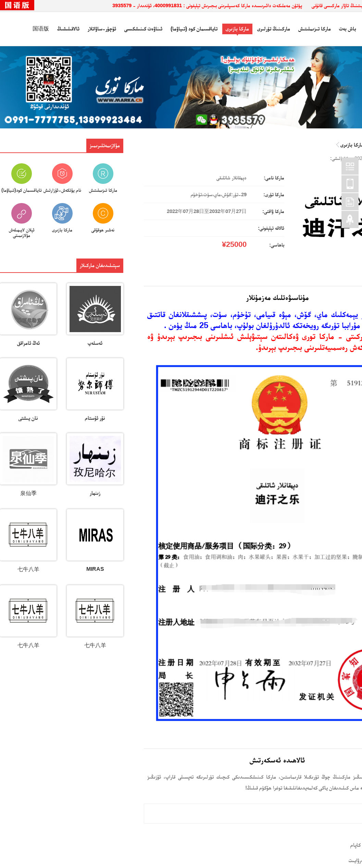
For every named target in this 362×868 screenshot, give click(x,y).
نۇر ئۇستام (95, 418)
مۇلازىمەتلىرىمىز (105, 145)
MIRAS (95, 569)
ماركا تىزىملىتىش (315, 29)
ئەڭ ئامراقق (28, 343)
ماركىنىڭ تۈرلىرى (274, 29)
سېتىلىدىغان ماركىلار (100, 265)
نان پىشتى (28, 418)
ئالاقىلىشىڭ (68, 29)
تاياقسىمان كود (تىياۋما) (194, 29)
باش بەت (348, 29)
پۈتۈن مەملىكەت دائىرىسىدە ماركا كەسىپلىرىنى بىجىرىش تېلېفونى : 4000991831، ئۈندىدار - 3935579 (207, 5)
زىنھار (95, 493)
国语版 (41, 29)
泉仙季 (28, 493)
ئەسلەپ (95, 343)
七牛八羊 (28, 569)
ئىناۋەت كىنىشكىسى (143, 29)
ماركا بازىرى (237, 29)
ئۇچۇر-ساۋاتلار (102, 29)
